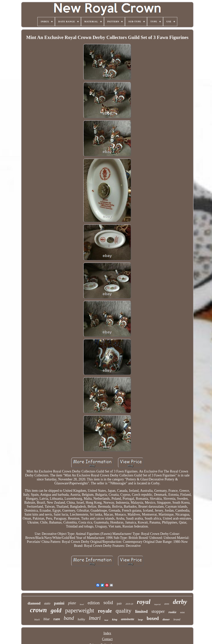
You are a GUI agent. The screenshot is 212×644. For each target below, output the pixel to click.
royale (105, 611)
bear (106, 620)
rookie (173, 612)
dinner (166, 620)
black (37, 620)
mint (182, 612)
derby (180, 602)
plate (72, 603)
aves (167, 604)
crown (38, 610)
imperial (157, 604)
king (115, 619)
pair (119, 603)
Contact (107, 639)
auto (47, 603)
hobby (81, 619)
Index (107, 633)
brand (177, 619)
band (69, 618)
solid (108, 602)
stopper (158, 611)
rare (57, 619)
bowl (82, 604)
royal (144, 602)
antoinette (128, 619)
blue (47, 619)
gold (56, 610)
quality (124, 611)
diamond (34, 603)
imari (95, 618)
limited (141, 611)
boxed (153, 618)
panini (59, 603)
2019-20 (129, 604)
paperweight (80, 610)
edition (94, 603)
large (140, 620)
